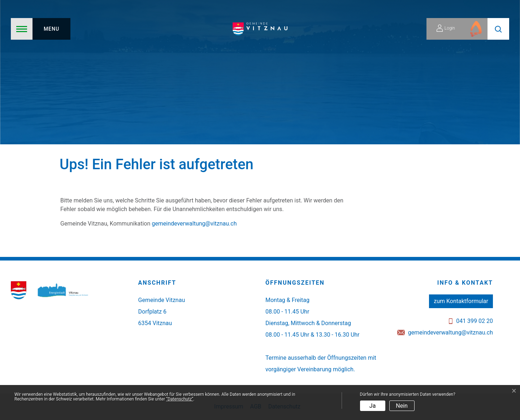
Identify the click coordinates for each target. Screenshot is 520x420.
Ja (373, 406)
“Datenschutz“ (180, 399)
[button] (498, 29)
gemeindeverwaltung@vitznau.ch (194, 224)
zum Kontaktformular (461, 301)
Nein (402, 406)
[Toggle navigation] (41, 29)
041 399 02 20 (474, 321)
